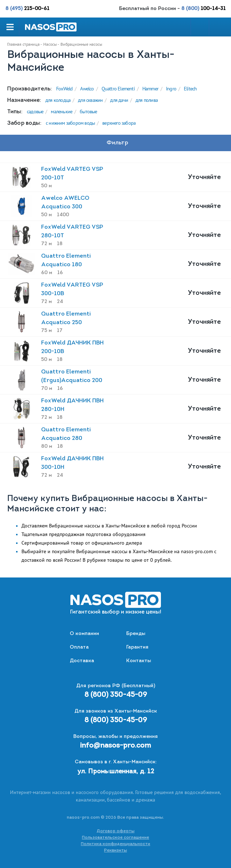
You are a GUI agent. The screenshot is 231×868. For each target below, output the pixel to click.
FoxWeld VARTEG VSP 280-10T (72, 232)
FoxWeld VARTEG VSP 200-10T (72, 174)
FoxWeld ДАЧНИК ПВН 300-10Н (72, 463)
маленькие (62, 111)
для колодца (58, 100)
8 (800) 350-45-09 (116, 695)
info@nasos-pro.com (115, 746)
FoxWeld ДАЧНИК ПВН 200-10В (72, 347)
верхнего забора (119, 123)
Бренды (136, 634)
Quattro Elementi (118, 89)
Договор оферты (115, 831)
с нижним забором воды (70, 123)
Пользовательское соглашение (115, 838)
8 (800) (203, 9)
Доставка (82, 661)
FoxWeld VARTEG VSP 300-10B (72, 289)
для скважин (90, 100)
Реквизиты (115, 850)
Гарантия (137, 647)
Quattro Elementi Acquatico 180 (66, 261)
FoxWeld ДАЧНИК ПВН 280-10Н (72, 405)
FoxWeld (64, 89)
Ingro (171, 89)
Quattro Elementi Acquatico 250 (66, 318)
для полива (147, 100)
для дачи (119, 100)
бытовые (88, 111)
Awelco (87, 89)
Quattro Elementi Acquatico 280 (66, 434)
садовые (35, 111)
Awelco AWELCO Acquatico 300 (65, 203)
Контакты (139, 661)
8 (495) (27, 9)
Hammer (150, 89)
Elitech (190, 89)
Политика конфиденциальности (115, 844)
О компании (84, 634)
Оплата (79, 647)
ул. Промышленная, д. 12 (116, 772)
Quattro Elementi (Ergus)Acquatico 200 (72, 376)
